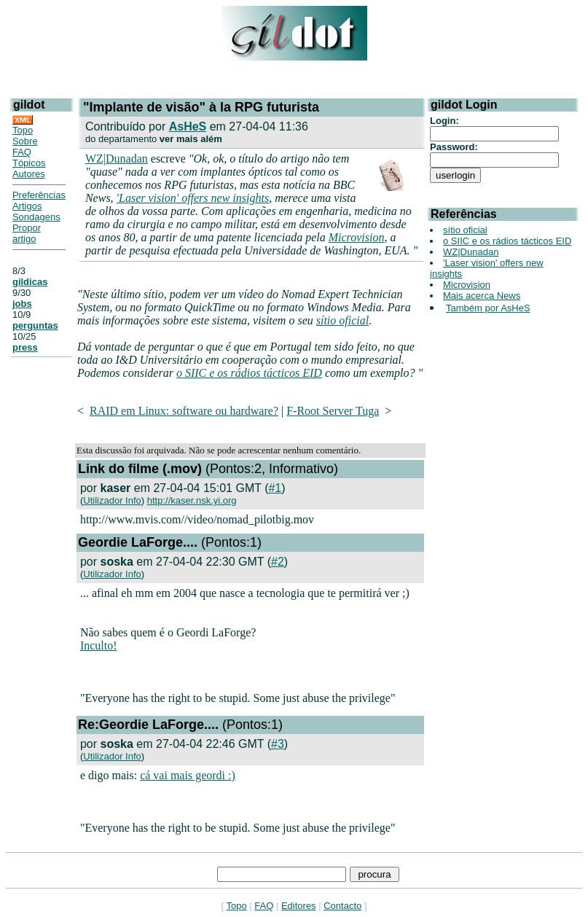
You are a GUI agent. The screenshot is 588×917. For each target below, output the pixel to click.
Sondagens (36, 217)
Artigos (27, 206)
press (25, 347)
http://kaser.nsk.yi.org (192, 500)
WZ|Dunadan (117, 159)
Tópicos (29, 163)
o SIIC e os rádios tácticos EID (249, 373)
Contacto (342, 906)
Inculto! (99, 645)
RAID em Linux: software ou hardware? (184, 411)
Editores (299, 906)
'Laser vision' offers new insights (193, 198)
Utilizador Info (112, 500)
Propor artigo (27, 233)
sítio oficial (342, 320)
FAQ (22, 152)
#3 (278, 744)
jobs (22, 304)
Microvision (357, 237)
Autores (29, 174)
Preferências (39, 195)
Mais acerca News (482, 296)
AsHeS (188, 126)
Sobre (25, 141)
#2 (278, 562)
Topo (23, 130)
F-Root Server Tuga (333, 411)
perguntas (35, 325)
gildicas (30, 282)
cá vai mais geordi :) (188, 775)
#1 (275, 488)
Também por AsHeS (488, 308)
